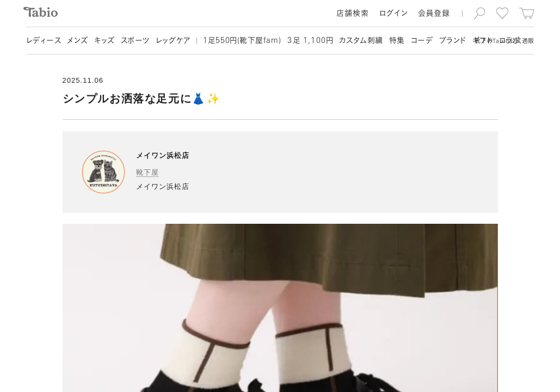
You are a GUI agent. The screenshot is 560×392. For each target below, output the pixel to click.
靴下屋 (147, 172)
